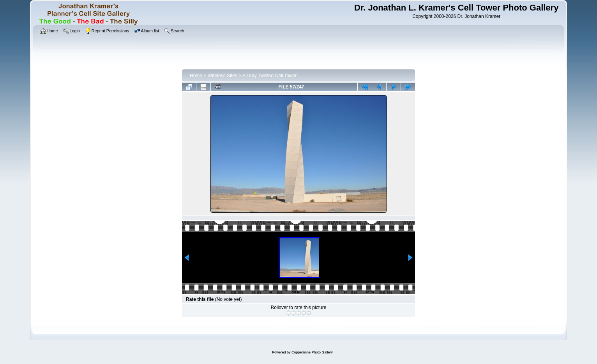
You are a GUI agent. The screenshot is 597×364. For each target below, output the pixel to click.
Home (196, 76)
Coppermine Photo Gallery (312, 352)
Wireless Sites (223, 76)
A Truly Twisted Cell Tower (270, 76)
